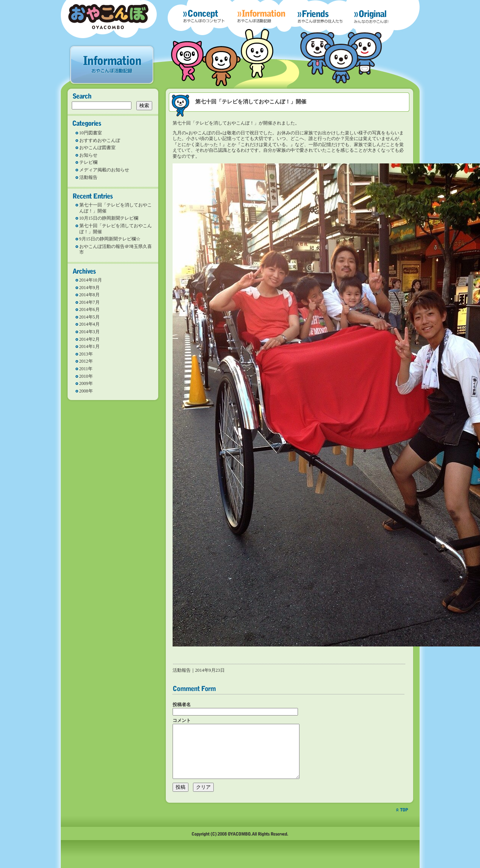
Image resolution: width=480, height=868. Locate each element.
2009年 (86, 383)
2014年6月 (90, 309)
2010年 (86, 376)
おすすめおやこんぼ (100, 140)
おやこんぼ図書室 (97, 148)
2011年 (86, 369)
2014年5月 (90, 317)
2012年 (86, 361)
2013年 (86, 354)
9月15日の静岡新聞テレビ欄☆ (110, 239)
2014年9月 (90, 288)
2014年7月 (90, 302)
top (402, 821)
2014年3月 (90, 332)
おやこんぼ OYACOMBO (108, 17)
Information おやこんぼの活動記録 (261, 16)
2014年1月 (90, 346)
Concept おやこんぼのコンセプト (204, 16)
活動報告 (88, 177)
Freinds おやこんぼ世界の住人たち (320, 16)
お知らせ (88, 155)
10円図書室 (91, 133)
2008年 (86, 391)
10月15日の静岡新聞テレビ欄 (109, 218)
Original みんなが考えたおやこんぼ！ (380, 18)
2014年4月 (90, 324)
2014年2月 (90, 339)
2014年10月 (91, 280)
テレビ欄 (88, 162)
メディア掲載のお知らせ (104, 170)
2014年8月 (90, 295)
